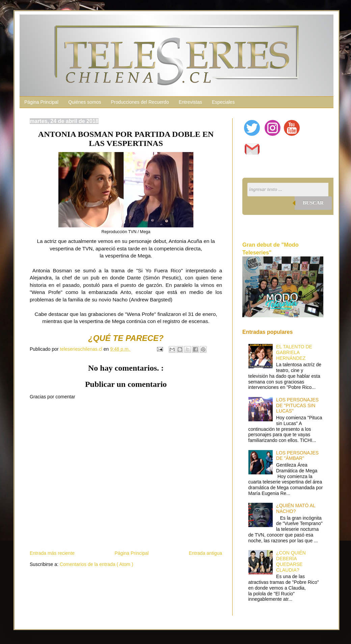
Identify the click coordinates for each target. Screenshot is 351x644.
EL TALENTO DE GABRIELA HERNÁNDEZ (294, 352)
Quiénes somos (85, 102)
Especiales (223, 102)
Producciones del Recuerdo (140, 102)
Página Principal (41, 102)
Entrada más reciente (52, 553)
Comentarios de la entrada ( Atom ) (97, 564)
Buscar (313, 203)
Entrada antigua (205, 553)
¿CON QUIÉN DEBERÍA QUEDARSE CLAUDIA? (291, 561)
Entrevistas (190, 102)
